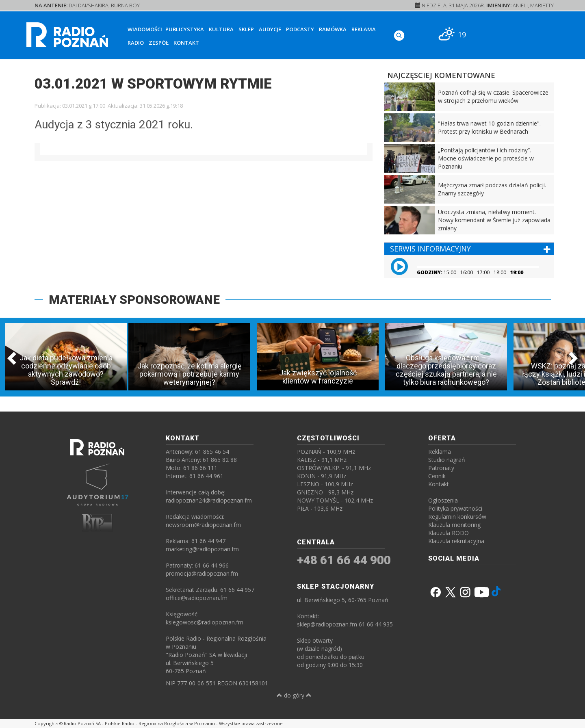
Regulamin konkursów (457, 517)
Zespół (159, 43)
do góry (294, 695)
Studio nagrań (447, 460)
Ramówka (333, 29)
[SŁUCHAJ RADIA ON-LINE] (524, 34)
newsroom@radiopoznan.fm (203, 525)
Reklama (364, 29)
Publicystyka (185, 29)
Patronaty (441, 468)
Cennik (437, 476)
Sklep (246, 29)
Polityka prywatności (455, 508)
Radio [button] (136, 43)
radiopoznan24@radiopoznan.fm (209, 500)
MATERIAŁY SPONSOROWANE (134, 300)
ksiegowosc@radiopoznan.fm (205, 622)
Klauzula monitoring (454, 525)
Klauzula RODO (448, 533)
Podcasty (300, 29)
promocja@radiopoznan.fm (202, 573)
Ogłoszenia (443, 500)
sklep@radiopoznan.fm (327, 624)
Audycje (270, 29)
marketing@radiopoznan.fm (202, 549)
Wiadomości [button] (145, 29)
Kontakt (186, 43)
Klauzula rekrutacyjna (456, 541)
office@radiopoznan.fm (197, 598)
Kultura (221, 29)
